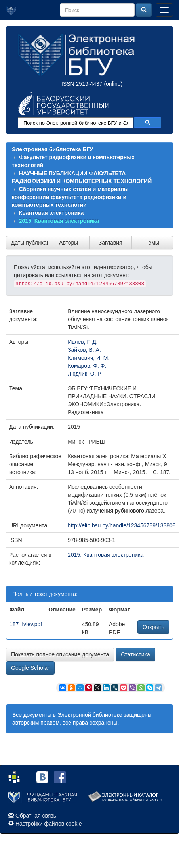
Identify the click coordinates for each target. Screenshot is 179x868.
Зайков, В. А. (84, 350)
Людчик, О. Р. (85, 374)
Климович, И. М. (89, 358)
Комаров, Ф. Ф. (87, 366)
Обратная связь (36, 816)
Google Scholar (30, 668)
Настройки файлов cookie (49, 824)
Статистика (135, 654)
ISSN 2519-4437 (82, 84)
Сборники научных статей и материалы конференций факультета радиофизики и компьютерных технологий (70, 197)
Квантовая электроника (51, 213)
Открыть (153, 627)
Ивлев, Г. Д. (83, 342)
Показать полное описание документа (60, 654)
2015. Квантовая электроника (59, 221)
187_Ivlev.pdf (26, 624)
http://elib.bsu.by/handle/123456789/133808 (122, 525)
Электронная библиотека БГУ (52, 149)
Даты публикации (30, 243)
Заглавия (110, 243)
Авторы (69, 243)
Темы (152, 243)
